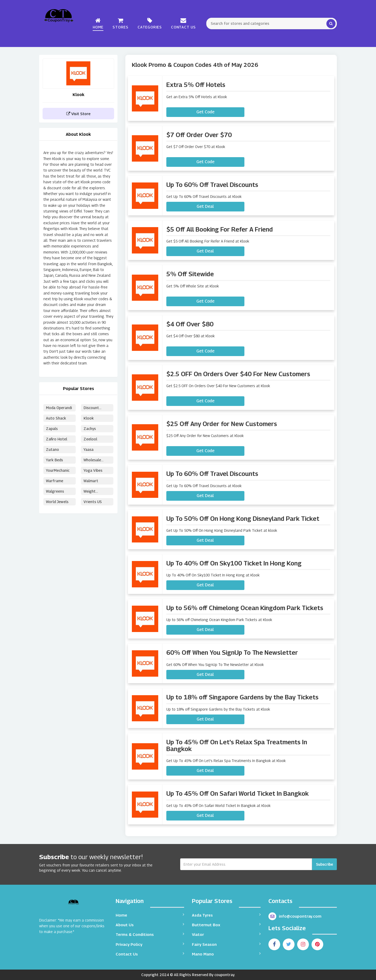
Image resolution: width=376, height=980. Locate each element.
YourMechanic (58, 470)
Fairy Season (226, 944)
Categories (150, 23)
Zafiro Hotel (57, 439)
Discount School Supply (96, 408)
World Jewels (57, 502)
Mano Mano (226, 954)
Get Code (205, 112)
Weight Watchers (92, 492)
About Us (150, 925)
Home (98, 23)
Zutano (52, 449)
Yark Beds (54, 460)
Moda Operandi (59, 408)
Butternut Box (226, 925)
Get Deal (205, 206)
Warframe (55, 481)
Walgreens (55, 491)
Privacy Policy (150, 944)
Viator (226, 934)
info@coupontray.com (295, 916)
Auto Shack (56, 418)
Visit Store (78, 114)
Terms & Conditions (150, 934)
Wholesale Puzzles (92, 461)
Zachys (90, 429)
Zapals (52, 429)
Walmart (91, 481)
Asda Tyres (226, 915)
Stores (121, 23)
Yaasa (89, 449)
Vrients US (93, 502)
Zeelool (90, 439)
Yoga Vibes (93, 470)
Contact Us (183, 23)
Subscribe (324, 864)
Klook (89, 418)
